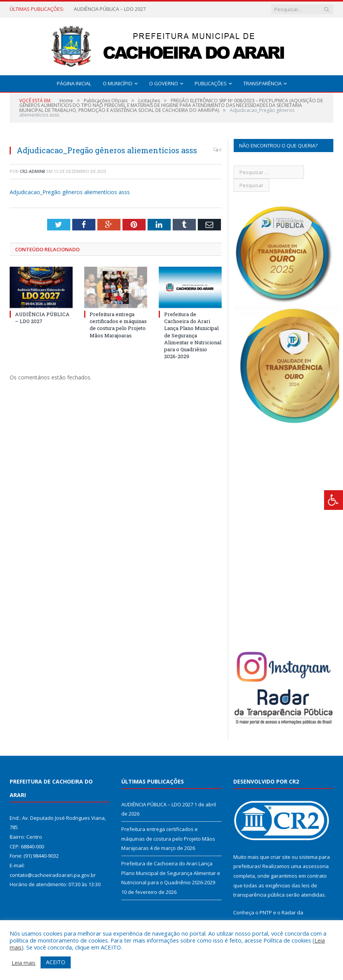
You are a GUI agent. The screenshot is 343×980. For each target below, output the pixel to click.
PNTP (266, 912)
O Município (118, 83)
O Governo (164, 83)
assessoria (316, 866)
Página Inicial (74, 83)
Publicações (211, 83)
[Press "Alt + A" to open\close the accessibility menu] (334, 500)
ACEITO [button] (56, 962)
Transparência (262, 83)
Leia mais (24, 963)
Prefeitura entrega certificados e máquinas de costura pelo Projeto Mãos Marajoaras (118, 325)
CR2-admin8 (32, 171)
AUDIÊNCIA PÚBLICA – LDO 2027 (110, 9)
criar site (280, 857)
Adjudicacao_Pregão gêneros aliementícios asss (70, 192)
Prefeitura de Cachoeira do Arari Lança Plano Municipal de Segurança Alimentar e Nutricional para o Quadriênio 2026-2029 (193, 335)
